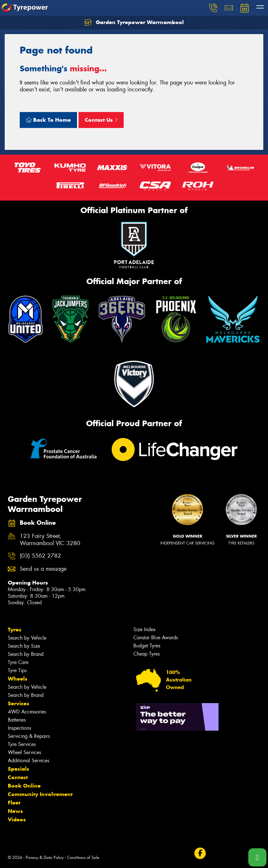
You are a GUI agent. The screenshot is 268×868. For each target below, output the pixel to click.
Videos (17, 819)
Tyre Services (22, 744)
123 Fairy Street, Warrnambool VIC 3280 (50, 540)
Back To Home (48, 120)
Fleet (14, 803)
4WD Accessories (27, 712)
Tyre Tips (17, 670)
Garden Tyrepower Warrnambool (134, 23)
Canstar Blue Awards (156, 638)
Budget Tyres (147, 646)
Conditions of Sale (83, 858)
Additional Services (28, 761)
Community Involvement (40, 794)
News (15, 811)
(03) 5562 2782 (40, 556)
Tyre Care (18, 662)
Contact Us (101, 120)
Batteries (17, 720)
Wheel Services (24, 752)
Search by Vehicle (27, 638)
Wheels (18, 679)
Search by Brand (26, 654)
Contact (18, 777)
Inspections (19, 728)
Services (18, 703)
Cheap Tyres (147, 654)
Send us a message (43, 569)
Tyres (15, 630)
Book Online (24, 786)
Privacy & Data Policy (45, 858)
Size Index (144, 629)
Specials (18, 769)
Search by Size (24, 646)
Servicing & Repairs (29, 736)
